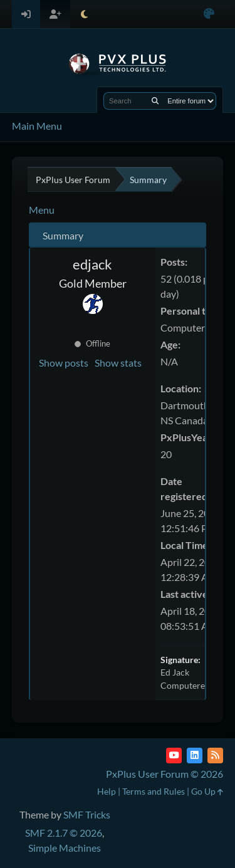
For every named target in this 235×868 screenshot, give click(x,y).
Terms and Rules (154, 791)
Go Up (207, 791)
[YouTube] (174, 756)
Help (107, 791)
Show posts (64, 363)
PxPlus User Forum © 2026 (164, 774)
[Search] (155, 101)
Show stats (118, 363)
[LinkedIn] (195, 756)
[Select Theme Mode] (84, 14)
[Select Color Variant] (209, 14)
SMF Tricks (87, 814)
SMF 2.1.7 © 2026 (64, 833)
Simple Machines (65, 848)
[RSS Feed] (215, 756)
